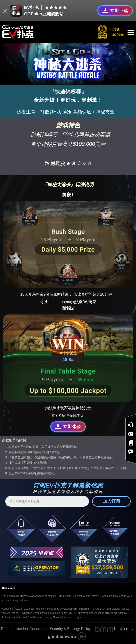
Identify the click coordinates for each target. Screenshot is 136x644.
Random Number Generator (23, 629)
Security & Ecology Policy (70, 629)
